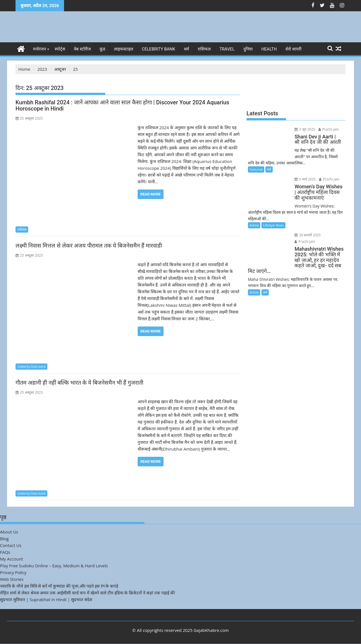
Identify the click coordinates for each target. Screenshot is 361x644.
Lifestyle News (273, 225)
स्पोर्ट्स (60, 49)
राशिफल (204, 49)
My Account (12, 559)
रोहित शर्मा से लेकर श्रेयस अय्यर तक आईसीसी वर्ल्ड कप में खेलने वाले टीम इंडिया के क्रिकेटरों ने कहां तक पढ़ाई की (87, 593)
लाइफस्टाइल (124, 49)
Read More (151, 194)
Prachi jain (327, 129)
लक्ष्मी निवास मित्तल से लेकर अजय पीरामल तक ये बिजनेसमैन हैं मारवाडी (89, 246)
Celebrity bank (159, 49)
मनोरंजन (39, 49)
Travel (227, 49)
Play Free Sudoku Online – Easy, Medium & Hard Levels (54, 566)
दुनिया (248, 49)
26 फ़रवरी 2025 (307, 235)
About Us (9, 532)
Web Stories (12, 579)
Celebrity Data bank (31, 366)
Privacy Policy (13, 572)
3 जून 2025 (304, 129)
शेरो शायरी (293, 49)
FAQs (5, 552)
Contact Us (11, 545)
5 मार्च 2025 (304, 179)
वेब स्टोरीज (82, 49)
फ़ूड (102, 49)
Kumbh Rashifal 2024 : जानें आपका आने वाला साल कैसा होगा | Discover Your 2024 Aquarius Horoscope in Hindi (122, 105)
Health (269, 49)
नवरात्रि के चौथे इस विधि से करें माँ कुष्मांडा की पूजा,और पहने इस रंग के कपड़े (59, 586)
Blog (4, 539)
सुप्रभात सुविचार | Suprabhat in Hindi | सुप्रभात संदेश (46, 599)
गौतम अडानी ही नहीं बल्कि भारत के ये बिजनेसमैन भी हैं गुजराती (79, 383)
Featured (256, 169)
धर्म (186, 49)
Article (254, 225)
